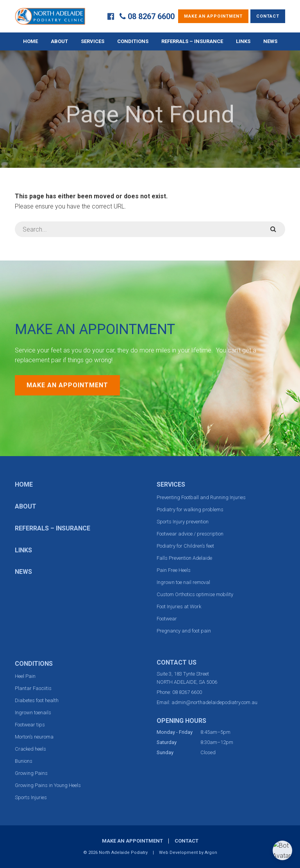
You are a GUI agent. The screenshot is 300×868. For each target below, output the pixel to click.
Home (30, 41)
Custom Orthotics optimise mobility (195, 594)
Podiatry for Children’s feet (185, 546)
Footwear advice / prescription (190, 534)
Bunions (24, 761)
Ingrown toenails (33, 713)
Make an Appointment (213, 16)
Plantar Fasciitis (33, 688)
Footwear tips (30, 725)
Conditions (133, 41)
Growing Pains (31, 773)
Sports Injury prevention (183, 522)
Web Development (178, 853)
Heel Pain (25, 676)
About (59, 41)
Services (93, 41)
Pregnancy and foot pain (184, 631)
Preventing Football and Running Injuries (201, 497)
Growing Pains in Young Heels (48, 785)
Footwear (167, 619)
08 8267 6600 (151, 16)
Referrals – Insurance (192, 41)
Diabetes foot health (37, 700)
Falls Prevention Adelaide (184, 558)
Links (243, 41)
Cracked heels (30, 749)
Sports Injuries (31, 797)
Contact (268, 16)
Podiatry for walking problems (190, 509)
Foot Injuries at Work (179, 607)
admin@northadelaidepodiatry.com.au (214, 702)
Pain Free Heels (174, 570)
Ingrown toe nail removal (183, 582)
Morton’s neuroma (34, 737)
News (270, 41)
